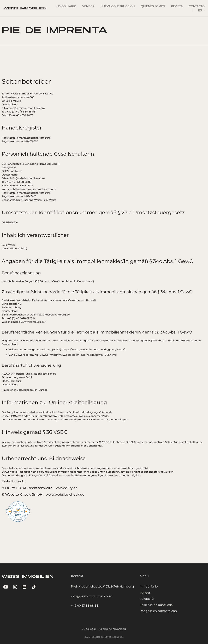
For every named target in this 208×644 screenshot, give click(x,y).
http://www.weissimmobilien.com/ (35, 189)
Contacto (197, 5)
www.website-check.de (65, 495)
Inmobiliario (66, 5)
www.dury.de (67, 488)
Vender (88, 5)
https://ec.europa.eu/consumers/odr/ (86, 416)
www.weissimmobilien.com (39, 468)
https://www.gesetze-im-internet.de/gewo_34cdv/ (94, 349)
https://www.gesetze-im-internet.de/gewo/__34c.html (83, 355)
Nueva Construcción (118, 5)
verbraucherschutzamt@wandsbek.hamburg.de (40, 315)
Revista (177, 5)
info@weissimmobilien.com (28, 108)
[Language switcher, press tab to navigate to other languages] (201, 9)
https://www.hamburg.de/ (29, 322)
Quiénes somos (153, 5)
